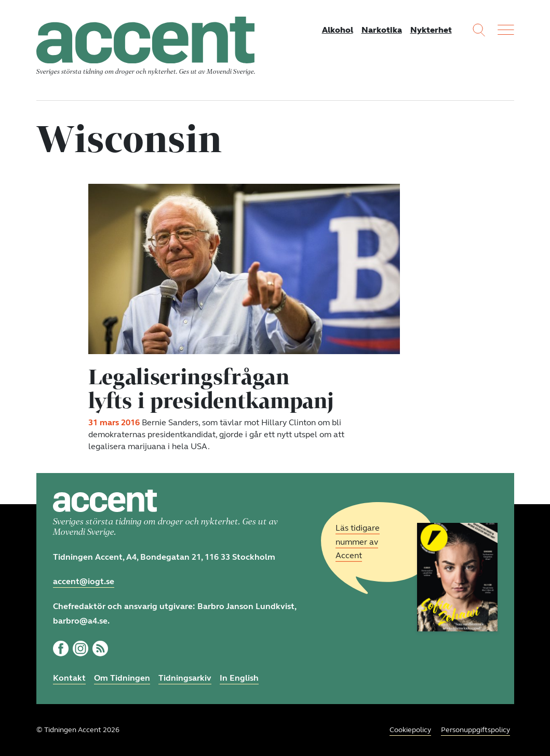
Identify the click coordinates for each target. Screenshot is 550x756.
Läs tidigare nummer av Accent (358, 542)
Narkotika (382, 30)
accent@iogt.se (84, 581)
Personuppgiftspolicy (475, 730)
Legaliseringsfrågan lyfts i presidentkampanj (211, 388)
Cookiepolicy (410, 730)
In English (239, 678)
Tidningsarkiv (185, 678)
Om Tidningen (122, 678)
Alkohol (338, 30)
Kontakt (69, 678)
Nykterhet (431, 30)
